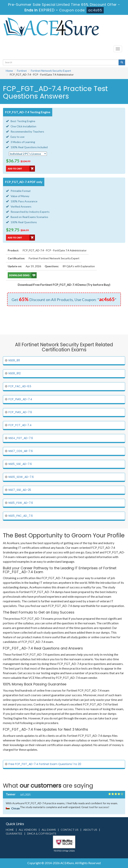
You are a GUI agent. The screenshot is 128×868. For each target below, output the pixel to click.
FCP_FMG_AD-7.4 (20, 399)
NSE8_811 (14, 360)
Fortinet (22, 71)
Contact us (70, 830)
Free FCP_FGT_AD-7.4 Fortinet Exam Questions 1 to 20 (45, 764)
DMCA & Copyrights (42, 834)
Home (9, 71)
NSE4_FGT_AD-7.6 (21, 438)
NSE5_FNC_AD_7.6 (21, 516)
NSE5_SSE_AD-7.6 (20, 464)
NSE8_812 (15, 373)
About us (90, 830)
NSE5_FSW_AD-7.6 (21, 503)
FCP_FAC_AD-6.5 (20, 386)
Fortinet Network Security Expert (51, 71)
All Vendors (28, 830)
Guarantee (14, 834)
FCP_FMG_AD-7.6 (20, 412)
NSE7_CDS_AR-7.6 (21, 451)
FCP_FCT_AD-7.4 (20, 425)
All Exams (49, 830)
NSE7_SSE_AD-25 (20, 490)
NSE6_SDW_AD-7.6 (21, 477)
